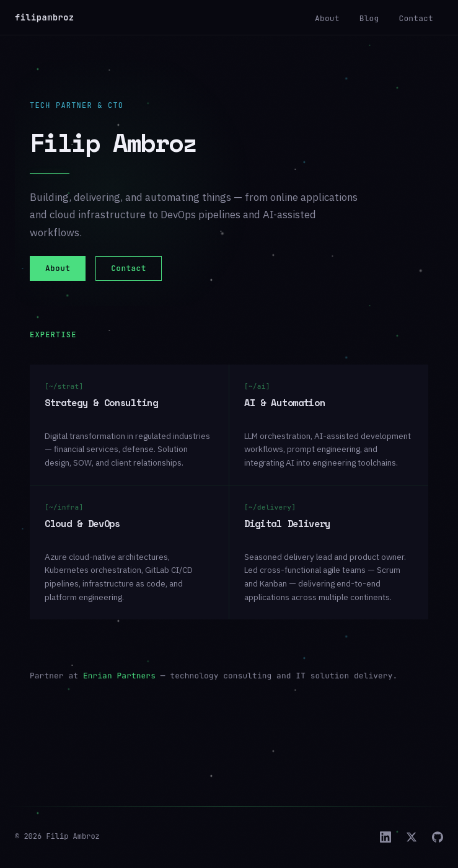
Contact (416, 18)
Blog (369, 18)
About (327, 18)
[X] (412, 837)
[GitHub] (438, 837)
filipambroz (45, 17)
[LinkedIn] (385, 837)
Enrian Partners (119, 687)
